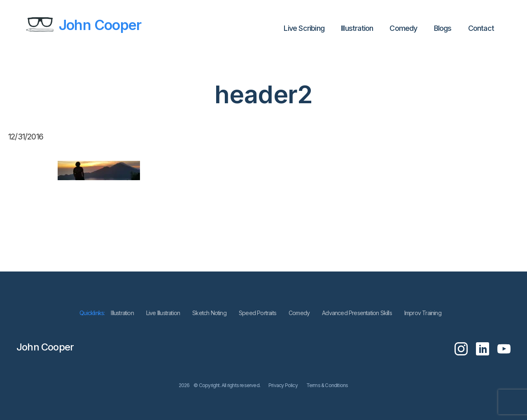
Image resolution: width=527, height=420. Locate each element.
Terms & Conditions (327, 385)
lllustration (357, 28)
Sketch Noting (209, 313)
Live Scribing (304, 28)
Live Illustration (163, 313)
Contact (481, 28)
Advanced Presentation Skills (357, 313)
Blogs (443, 28)
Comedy (403, 28)
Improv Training (423, 313)
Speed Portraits (258, 313)
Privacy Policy (283, 385)
